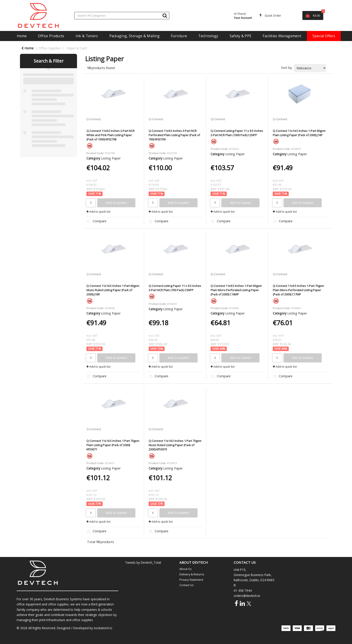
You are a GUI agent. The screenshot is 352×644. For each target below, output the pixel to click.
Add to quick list (98, 212)
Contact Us (187, 585)
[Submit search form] (165, 15)
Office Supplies (50, 48)
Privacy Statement (191, 580)
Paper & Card (77, 48)
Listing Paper (111, 158)
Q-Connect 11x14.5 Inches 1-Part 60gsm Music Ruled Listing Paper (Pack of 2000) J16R (113, 290)
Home (22, 36)
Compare (96, 222)
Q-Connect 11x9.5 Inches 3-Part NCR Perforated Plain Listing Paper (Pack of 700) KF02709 (174, 135)
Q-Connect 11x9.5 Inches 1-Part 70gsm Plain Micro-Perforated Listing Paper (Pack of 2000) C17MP (298, 290)
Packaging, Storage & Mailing (135, 36)
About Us (186, 569)
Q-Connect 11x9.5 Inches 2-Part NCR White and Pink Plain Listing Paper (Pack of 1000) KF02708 (110, 135)
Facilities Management (282, 36)
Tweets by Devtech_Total (143, 562)
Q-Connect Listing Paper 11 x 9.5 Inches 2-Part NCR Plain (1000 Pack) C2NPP (237, 133)
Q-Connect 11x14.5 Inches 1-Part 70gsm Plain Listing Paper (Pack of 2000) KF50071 (113, 445)
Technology (208, 36)
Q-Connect (94, 119)
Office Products (51, 36)
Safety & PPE (241, 36)
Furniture (179, 36)
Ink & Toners (87, 36)
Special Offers (324, 36)
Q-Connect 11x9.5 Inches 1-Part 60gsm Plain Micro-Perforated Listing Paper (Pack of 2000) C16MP (236, 290)
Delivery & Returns (192, 574)
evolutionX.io (103, 628)
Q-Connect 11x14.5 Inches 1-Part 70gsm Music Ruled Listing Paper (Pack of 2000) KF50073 (175, 445)
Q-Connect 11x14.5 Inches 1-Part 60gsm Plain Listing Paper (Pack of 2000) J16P (299, 133)
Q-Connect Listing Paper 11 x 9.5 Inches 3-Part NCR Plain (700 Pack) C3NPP (175, 288)
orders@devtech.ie (247, 596)
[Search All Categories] (122, 16)
